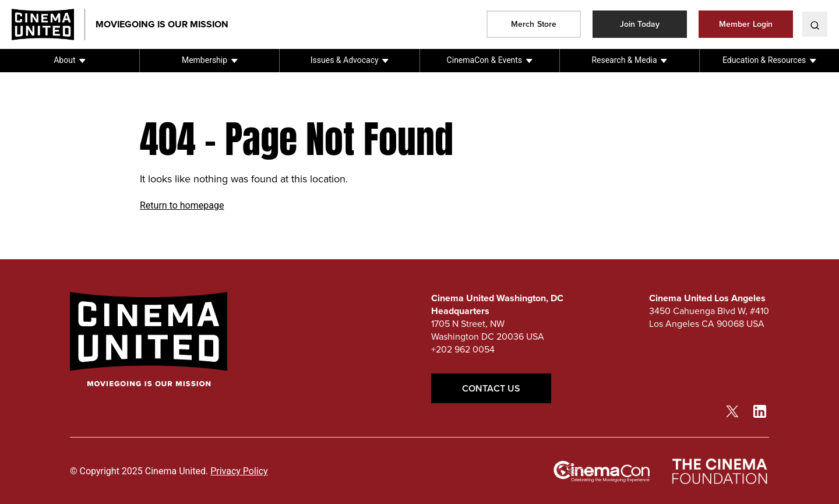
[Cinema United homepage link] (48, 24)
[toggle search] (815, 24)
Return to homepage (182, 205)
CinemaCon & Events (484, 60)
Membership (205, 60)
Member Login (746, 24)
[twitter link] (732, 411)
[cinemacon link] (602, 472)
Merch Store (534, 24)
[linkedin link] (760, 411)
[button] (70, 61)
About (64, 60)
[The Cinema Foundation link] (719, 472)
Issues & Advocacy (345, 60)
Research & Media (624, 60)
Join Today (640, 24)
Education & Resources (764, 60)
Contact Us (491, 388)
